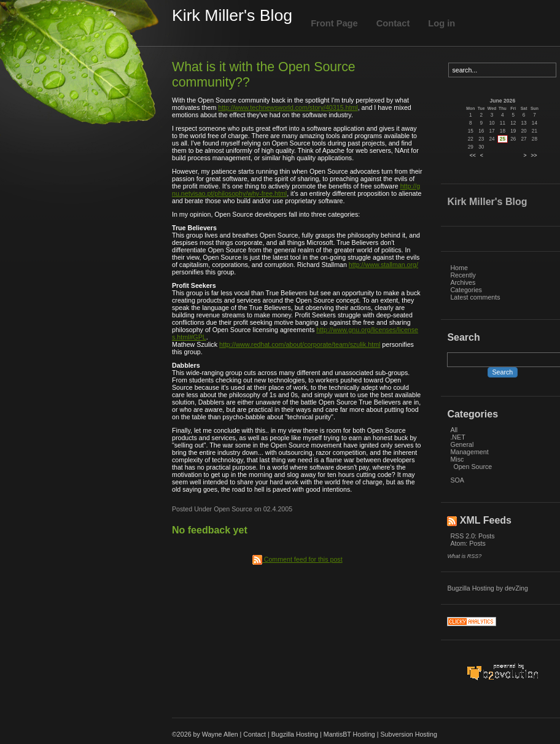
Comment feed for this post (297, 559)
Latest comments (475, 297)
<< (473, 155)
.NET (457, 437)
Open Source (472, 467)
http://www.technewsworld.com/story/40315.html (288, 107)
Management (469, 452)
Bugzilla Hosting (470, 588)
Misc (457, 459)
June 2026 (503, 101)
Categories (466, 290)
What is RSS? (464, 556)
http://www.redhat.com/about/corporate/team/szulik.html (300, 344)
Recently (463, 275)
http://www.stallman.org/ (383, 265)
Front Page (334, 23)
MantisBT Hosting (349, 734)
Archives (463, 282)
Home (459, 268)
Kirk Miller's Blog (232, 15)
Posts (487, 536)
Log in (441, 23)
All (454, 430)
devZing (516, 588)
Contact (393, 23)
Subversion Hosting (408, 734)
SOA (457, 480)
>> (534, 155)
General (462, 444)
